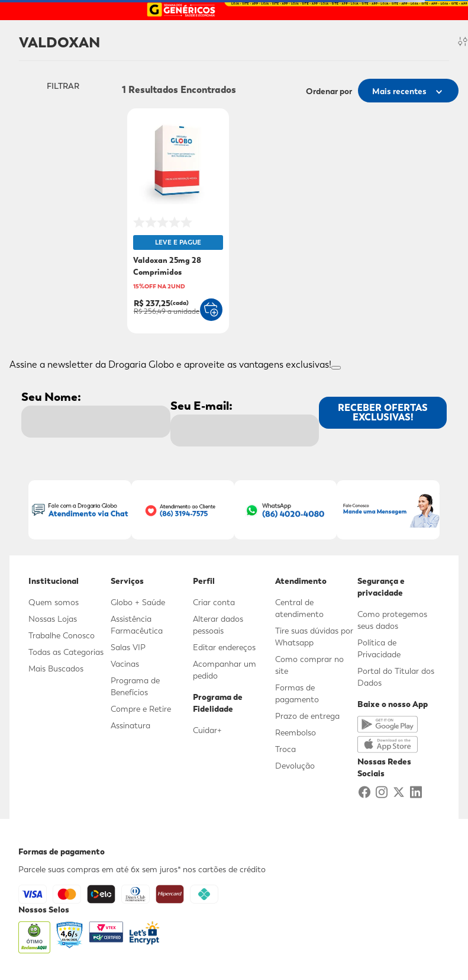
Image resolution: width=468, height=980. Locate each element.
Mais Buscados (56, 669)
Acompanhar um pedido (225, 670)
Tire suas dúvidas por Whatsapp (314, 637)
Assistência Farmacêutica (137, 625)
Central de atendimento (299, 608)
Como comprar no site (309, 665)
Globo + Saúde (138, 602)
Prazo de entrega (307, 716)
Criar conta (214, 602)
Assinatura (130, 725)
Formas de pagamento (297, 693)
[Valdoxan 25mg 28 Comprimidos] (178, 222)
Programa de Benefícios (135, 686)
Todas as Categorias (66, 652)
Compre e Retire (141, 709)
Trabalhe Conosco (62, 635)
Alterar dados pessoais (218, 625)
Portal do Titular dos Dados (396, 677)
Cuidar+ (207, 730)
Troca (285, 749)
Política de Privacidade (379, 648)
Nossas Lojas (53, 619)
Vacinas (125, 664)
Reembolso (296, 732)
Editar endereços (224, 647)
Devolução (295, 766)
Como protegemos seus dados (392, 620)
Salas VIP (128, 647)
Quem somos (54, 602)
